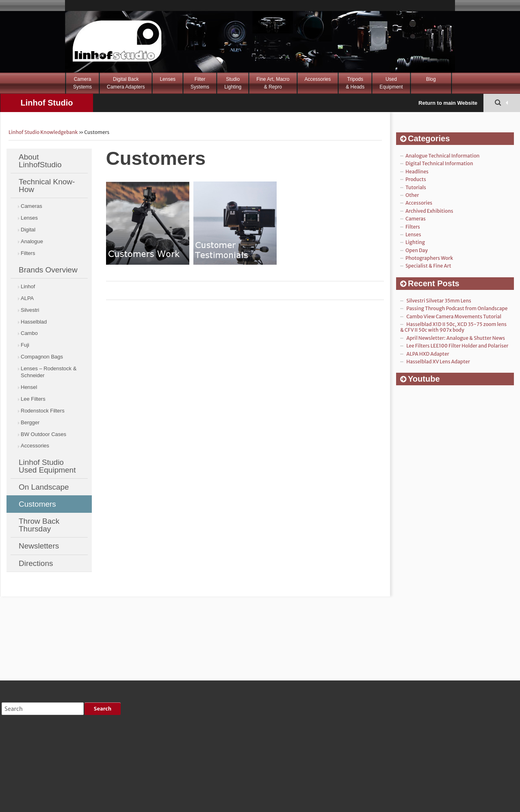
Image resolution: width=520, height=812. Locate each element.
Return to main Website (448, 103)
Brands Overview (48, 270)
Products (416, 179)
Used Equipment (391, 83)
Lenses (168, 79)
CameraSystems (82, 83)
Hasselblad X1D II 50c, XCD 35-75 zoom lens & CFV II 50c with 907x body (453, 327)
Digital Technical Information (439, 163)
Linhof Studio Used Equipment (47, 466)
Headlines (417, 172)
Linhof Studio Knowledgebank (47, 105)
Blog (431, 79)
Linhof (28, 286)
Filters (28, 253)
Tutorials (416, 187)
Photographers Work (429, 258)
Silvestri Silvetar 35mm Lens (439, 301)
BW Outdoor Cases (43, 434)
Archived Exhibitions (429, 211)
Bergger (30, 422)
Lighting (415, 242)
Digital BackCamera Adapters (126, 83)
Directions (36, 563)
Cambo (29, 333)
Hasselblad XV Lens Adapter (438, 362)
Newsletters (39, 546)
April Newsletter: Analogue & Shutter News (456, 338)
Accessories (318, 79)
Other (412, 195)
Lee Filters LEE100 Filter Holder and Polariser (457, 346)
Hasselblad (34, 322)
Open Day (417, 250)
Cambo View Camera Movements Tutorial (454, 316)
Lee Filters (33, 399)
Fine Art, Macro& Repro (273, 83)
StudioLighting (233, 83)
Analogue (32, 241)
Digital (28, 230)
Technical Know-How (47, 186)
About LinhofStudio (40, 161)
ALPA (27, 298)
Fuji (25, 345)
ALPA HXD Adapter (428, 354)
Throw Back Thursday (39, 525)
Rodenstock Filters (43, 411)
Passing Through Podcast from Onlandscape (457, 308)
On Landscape (44, 487)
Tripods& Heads (355, 83)
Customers (37, 504)
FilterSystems (200, 83)
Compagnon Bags (42, 357)
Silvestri (30, 310)
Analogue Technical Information (442, 156)
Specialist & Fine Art (428, 266)
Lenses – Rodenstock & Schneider (49, 372)
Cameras (31, 206)
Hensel (29, 387)
